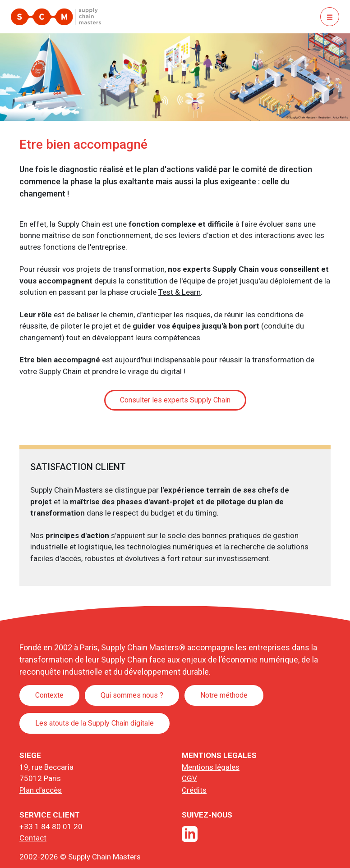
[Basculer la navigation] (330, 17)
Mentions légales (211, 767)
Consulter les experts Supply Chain (175, 400)
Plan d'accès (41, 790)
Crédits (194, 790)
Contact (33, 838)
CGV (189, 778)
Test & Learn (180, 292)
